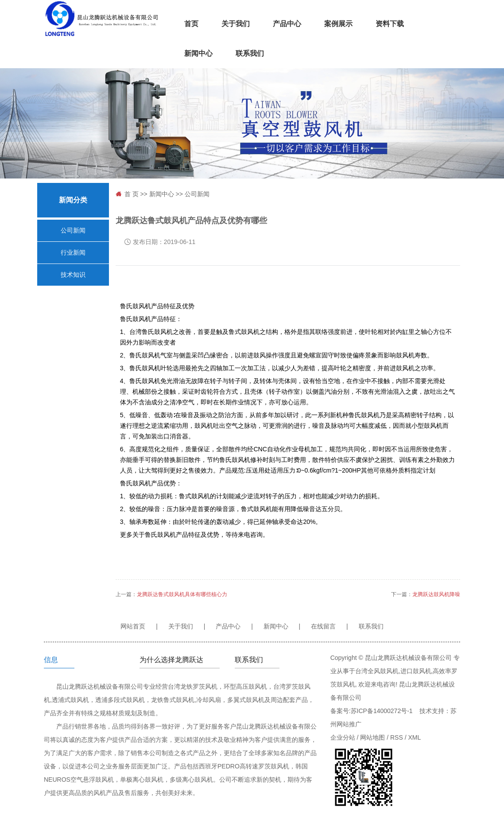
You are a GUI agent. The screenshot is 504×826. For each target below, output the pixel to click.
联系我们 (250, 53)
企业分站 (343, 737)
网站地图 (372, 737)
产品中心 (287, 24)
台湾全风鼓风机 (377, 671)
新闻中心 (198, 53)
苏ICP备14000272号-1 (382, 711)
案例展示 (338, 24)
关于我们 (236, 24)
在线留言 (323, 626)
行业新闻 (73, 253)
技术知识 (73, 275)
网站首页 (133, 626)
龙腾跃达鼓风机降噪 (436, 594)
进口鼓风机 (416, 671)
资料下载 (390, 24)
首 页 (132, 194)
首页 (191, 24)
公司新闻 (73, 231)
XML (414, 737)
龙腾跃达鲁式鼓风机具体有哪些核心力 (182, 594)
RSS (397, 737)
